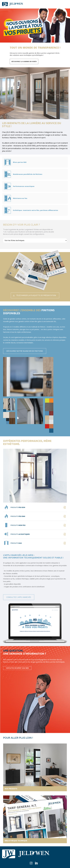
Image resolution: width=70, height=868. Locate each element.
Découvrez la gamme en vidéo (24, 61)
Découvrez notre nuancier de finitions (25, 351)
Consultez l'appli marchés (19, 597)
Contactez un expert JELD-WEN (17, 668)
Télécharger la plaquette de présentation (36, 295)
